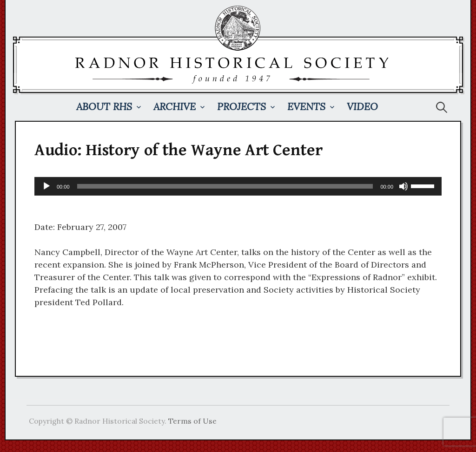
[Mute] (403, 186)
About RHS (104, 107)
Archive (175, 107)
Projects (241, 107)
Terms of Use (192, 421)
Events (306, 107)
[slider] (225, 186)
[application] (238, 186)
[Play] (46, 186)
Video (362, 107)
